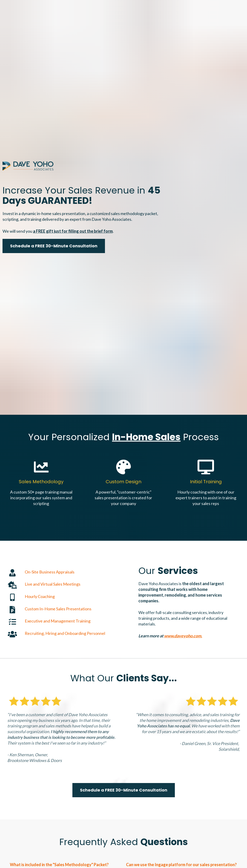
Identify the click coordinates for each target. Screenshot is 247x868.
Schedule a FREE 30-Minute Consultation (54, 193)
